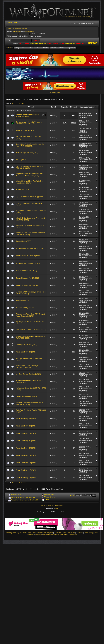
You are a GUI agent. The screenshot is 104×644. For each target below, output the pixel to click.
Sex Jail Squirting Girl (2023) (27, 152)
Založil (54, 107)
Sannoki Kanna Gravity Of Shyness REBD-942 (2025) (30, 167)
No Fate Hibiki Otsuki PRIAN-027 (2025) (29, 138)
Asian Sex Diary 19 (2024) (26, 455)
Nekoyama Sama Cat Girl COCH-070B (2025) (31, 389)
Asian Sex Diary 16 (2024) (26, 478)
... (18, 104)
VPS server (80, 533)
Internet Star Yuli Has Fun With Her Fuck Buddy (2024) (29, 182)
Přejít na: (72, 495)
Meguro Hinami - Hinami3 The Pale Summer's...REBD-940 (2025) (29, 175)
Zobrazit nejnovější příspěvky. (17, 28)
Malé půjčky (39, 535)
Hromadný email (11, 533)
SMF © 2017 (51, 506)
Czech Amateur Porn (69, 533)
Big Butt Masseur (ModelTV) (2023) (30, 197)
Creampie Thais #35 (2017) (27, 345)
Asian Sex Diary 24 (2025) (26, 426)
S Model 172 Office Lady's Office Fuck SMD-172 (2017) (31, 293)
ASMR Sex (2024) (23, 189)
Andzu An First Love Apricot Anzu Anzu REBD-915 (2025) (31, 234)
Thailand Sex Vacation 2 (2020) (28, 263)
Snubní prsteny (89, 533)
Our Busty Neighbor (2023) (26, 396)
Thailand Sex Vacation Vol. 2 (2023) (30, 249)
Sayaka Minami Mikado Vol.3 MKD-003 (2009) (31, 212)
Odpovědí (65, 107)
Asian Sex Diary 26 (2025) (26, 352)
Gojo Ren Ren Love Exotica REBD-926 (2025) (31, 411)
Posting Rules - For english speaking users (27, 115)
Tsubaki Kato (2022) (24, 241)
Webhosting (64, 535)
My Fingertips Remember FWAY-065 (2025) (30, 322)
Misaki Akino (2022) (24, 300)
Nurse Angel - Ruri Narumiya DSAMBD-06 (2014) (27, 367)
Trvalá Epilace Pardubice (35, 533)
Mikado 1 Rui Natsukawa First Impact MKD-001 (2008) (30, 219)
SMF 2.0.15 (44, 506)
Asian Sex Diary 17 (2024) (26, 470)
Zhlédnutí (74, 107)
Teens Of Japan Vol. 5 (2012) (27, 285)
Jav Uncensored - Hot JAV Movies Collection (29, 123)
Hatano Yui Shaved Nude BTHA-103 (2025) (30, 226)
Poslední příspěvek (88, 107)
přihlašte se (17, 32)
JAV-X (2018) (21, 160)
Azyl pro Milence (22, 533)
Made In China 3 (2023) (25, 130)
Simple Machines (59, 506)
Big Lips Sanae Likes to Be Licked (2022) (29, 359)
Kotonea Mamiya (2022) (25, 308)
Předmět (31, 107)
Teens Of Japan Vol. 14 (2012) (28, 278)
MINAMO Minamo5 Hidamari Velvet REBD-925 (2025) (30, 404)
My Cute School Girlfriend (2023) (29, 374)
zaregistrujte (30, 32)
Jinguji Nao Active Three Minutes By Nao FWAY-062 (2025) (30, 145)
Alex (61, 99)
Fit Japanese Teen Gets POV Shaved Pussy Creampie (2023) (30, 315)
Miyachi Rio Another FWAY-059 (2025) (31, 330)
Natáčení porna (48, 533)
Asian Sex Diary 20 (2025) (26, 448)
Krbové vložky (73, 535)
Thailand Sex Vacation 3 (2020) (28, 256)
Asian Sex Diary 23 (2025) (26, 433)
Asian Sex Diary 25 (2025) (26, 418)
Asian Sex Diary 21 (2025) (26, 441)
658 (34, 124)
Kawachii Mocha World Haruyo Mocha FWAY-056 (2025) (31, 337)
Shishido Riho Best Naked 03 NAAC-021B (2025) (30, 381)
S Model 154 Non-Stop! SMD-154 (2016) (29, 204)
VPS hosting (58, 533)
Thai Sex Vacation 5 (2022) (26, 271)
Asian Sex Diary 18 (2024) (26, 463)
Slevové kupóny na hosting (51, 535)
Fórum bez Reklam (55, 93)
